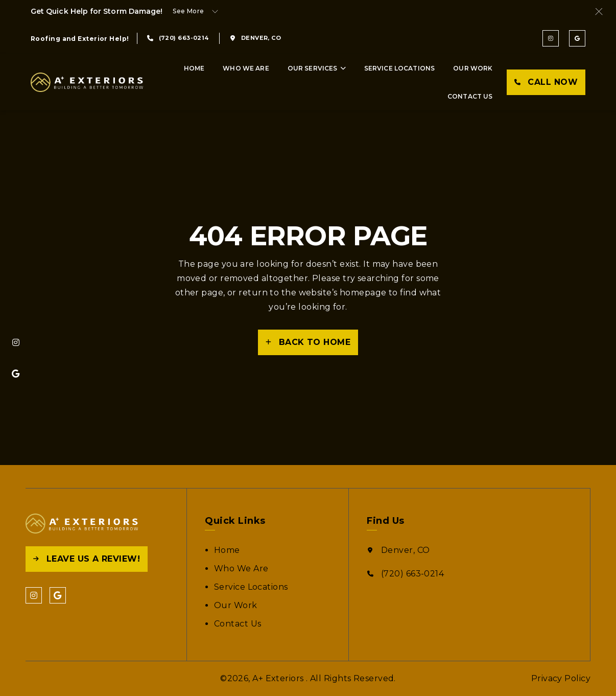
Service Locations (400, 68)
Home (194, 68)
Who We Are (246, 68)
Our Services (313, 68)
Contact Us (470, 96)
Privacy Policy (561, 678)
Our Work (473, 68)
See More (188, 11)
